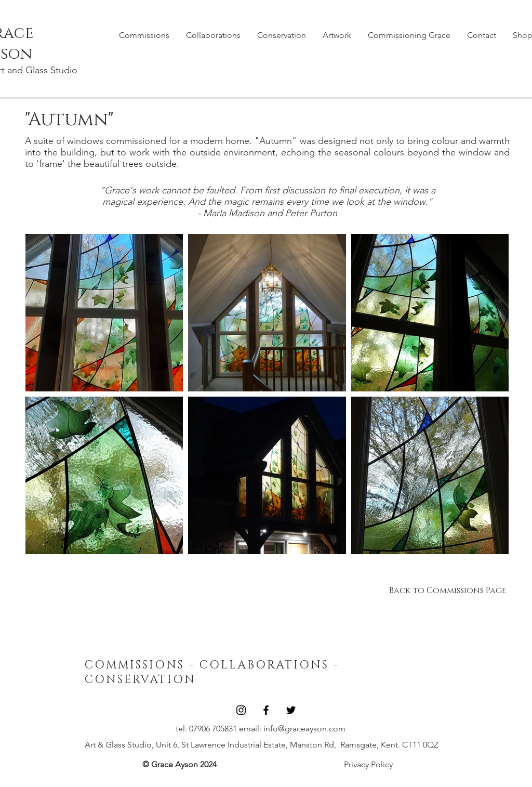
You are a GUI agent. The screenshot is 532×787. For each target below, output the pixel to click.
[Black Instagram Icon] (241, 710)
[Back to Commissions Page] (448, 591)
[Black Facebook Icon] (266, 710)
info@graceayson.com (304, 729)
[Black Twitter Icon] (291, 710)
